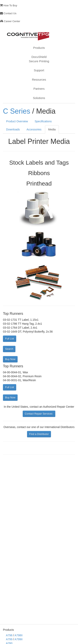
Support (39, 70)
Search (9, 349)
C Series (17, 111)
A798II (19, 635)
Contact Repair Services (39, 414)
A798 (9, 635)
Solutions (39, 98)
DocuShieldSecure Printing (39, 59)
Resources (39, 80)
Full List (10, 339)
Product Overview (17, 121)
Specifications (43, 121)
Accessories (34, 129)
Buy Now (10, 359)
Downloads (13, 129)
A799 (9, 639)
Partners (39, 89)
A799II (19, 639)
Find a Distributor (39, 434)
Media (52, 129)
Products (39, 48)
